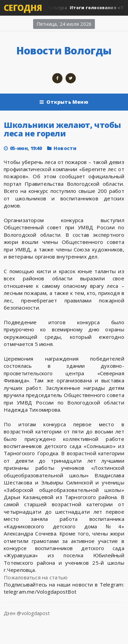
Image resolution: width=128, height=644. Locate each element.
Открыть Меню (64, 102)
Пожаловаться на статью (36, 577)
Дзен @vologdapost (27, 613)
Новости (65, 148)
